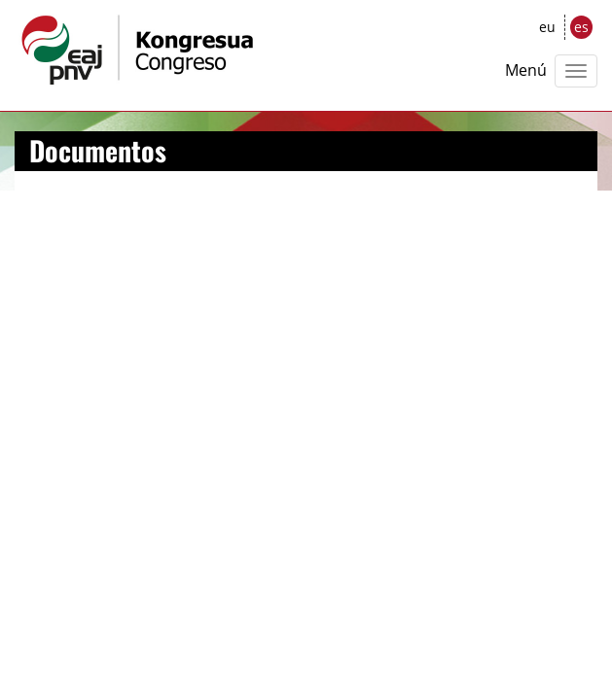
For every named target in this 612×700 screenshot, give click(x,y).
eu (547, 27)
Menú (526, 70)
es (581, 27)
